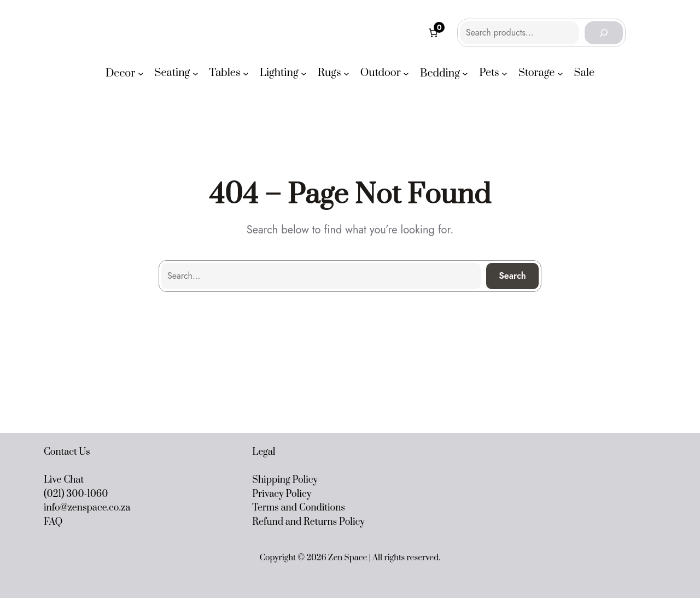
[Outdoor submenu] (406, 74)
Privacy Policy (282, 494)
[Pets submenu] (504, 74)
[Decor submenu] (141, 74)
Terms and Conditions (299, 508)
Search (512, 276)
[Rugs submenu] (346, 74)
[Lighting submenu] (304, 74)
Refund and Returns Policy (308, 522)
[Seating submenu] (196, 74)
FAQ (53, 522)
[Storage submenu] (560, 74)
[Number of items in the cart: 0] (433, 33)
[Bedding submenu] (465, 74)
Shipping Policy (285, 480)
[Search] (604, 33)
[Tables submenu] (246, 74)
